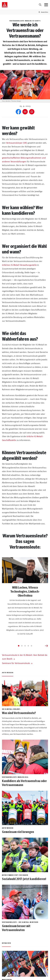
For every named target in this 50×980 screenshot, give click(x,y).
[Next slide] (46, 646)
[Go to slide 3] (25, 646)
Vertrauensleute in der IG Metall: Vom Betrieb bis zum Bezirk (25, 657)
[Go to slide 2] (22, 646)
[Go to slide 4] (28, 646)
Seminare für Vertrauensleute (16, 663)
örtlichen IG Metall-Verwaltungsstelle (19, 265)
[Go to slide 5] (31, 646)
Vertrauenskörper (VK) (17, 143)
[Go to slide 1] (19, 646)
